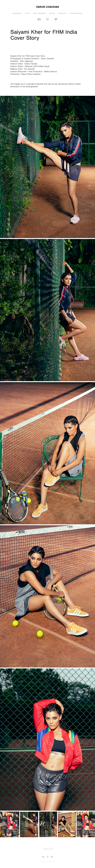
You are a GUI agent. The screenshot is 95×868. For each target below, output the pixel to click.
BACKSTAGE (62, 13)
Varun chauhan (47, 7)
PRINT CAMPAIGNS (39, 13)
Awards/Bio (17, 13)
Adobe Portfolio (51, 862)
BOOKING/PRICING (76, 13)
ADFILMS (52, 13)
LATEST (27, 13)
